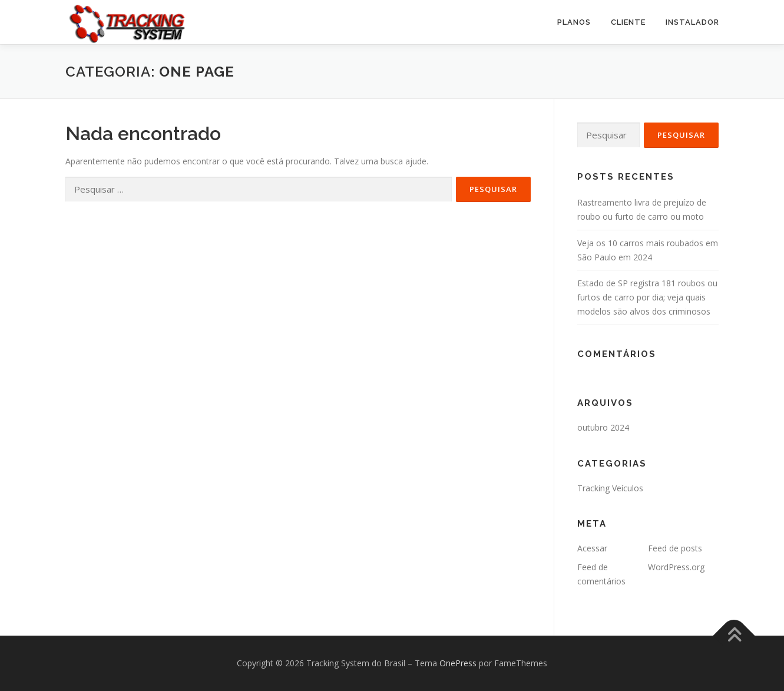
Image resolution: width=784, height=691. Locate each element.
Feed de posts (675, 548)
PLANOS (574, 22)
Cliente (628, 22)
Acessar (592, 548)
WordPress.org (676, 567)
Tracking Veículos (610, 488)
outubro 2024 (603, 427)
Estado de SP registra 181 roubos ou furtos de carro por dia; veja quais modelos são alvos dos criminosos (647, 297)
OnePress (458, 663)
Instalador (692, 22)
